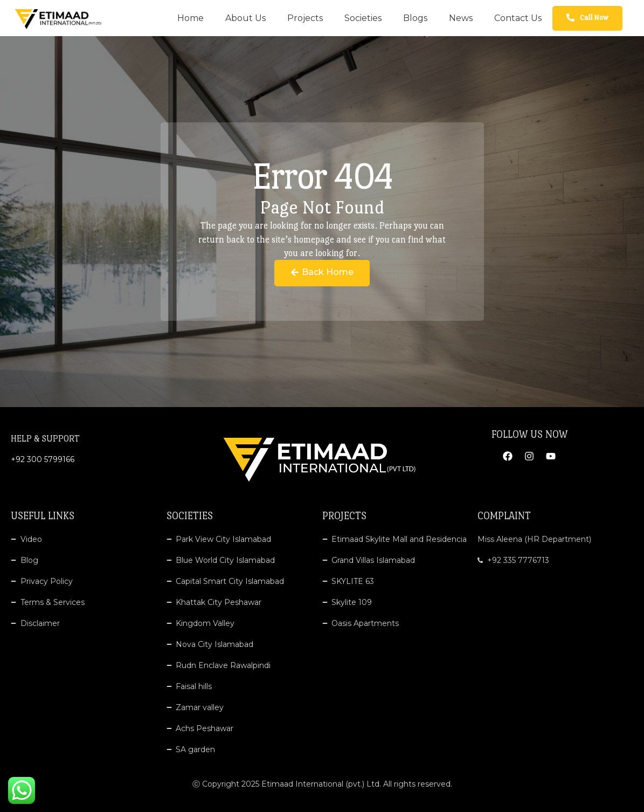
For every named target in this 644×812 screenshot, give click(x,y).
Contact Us (518, 18)
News (461, 18)
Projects (305, 18)
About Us (245, 18)
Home (191, 18)
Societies (363, 18)
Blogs (415, 18)
